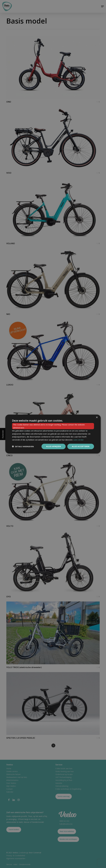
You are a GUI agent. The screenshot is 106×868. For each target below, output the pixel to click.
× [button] (97, 417)
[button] (23, 446)
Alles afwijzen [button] (53, 446)
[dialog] (53, 434)
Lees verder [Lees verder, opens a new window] (79, 440)
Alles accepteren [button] (81, 446)
